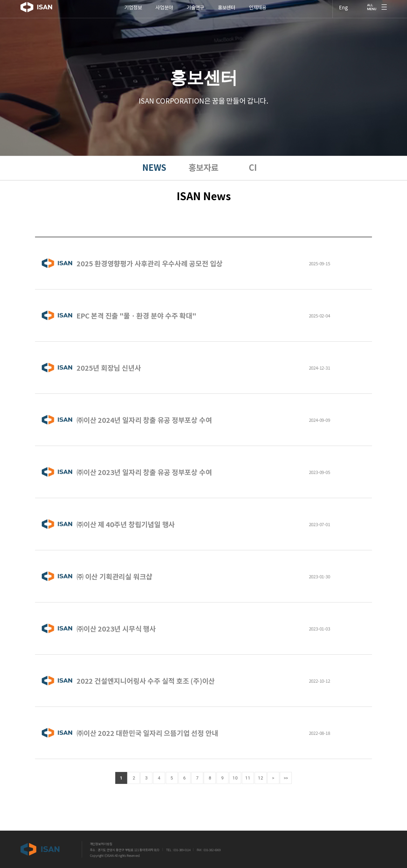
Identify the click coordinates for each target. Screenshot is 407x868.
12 (261, 778)
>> (286, 778)
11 (248, 778)
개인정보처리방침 (101, 844)
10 (235, 778)
